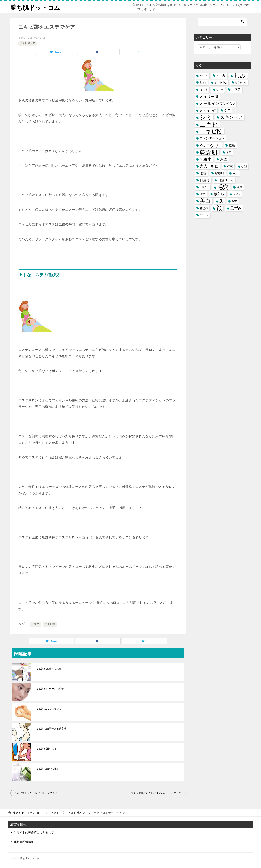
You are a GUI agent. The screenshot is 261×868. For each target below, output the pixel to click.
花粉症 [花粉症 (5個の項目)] (204, 208)
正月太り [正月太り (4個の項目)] (204, 187)
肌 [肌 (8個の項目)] (221, 201)
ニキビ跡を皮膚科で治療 (48, 669)
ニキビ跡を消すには (45, 749)
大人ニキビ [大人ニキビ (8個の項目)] (209, 166)
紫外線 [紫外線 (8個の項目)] (219, 194)
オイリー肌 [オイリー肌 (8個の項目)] (209, 97)
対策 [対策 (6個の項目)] (230, 166)
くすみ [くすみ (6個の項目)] (221, 75)
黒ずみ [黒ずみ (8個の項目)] (236, 208)
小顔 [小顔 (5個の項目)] (244, 166)
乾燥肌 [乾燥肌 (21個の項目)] (209, 152)
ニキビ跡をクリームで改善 (49, 689)
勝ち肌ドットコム (35, 7)
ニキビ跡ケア (28, 43)
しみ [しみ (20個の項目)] (240, 76)
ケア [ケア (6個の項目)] (227, 110)
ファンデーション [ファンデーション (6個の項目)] (212, 138)
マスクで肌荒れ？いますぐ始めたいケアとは (156, 793)
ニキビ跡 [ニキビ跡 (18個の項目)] (211, 131)
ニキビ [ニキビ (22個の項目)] (209, 124)
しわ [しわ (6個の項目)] (203, 82)
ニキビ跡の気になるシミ (48, 709)
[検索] (222, 22)
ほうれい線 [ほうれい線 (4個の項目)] (241, 82)
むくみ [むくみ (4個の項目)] (220, 89)
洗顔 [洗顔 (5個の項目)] (240, 187)
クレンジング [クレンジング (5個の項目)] (208, 110)
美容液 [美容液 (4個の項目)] (237, 194)
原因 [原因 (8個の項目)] (224, 159)
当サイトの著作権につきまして (34, 832)
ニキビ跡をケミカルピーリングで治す (36, 793)
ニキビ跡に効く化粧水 (46, 769)
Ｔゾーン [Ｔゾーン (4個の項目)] (204, 215)
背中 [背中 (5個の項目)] (234, 201)
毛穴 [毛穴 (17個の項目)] (223, 187)
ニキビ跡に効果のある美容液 (50, 729)
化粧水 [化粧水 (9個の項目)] (206, 159)
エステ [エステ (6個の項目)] (236, 89)
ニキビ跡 (50, 624)
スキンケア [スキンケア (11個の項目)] (231, 117)
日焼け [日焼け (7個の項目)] (205, 180)
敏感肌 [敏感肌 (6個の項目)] (220, 173)
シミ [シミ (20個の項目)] (206, 117)
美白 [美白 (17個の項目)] (205, 201)
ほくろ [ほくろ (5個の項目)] (204, 89)
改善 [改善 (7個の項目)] (203, 173)
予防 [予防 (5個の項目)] (229, 152)
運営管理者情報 (24, 842)
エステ (35, 624)
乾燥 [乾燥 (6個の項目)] (232, 145)
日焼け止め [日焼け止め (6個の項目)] (226, 180)
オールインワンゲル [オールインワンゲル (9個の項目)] (217, 104)
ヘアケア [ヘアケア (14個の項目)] (210, 145)
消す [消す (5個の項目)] (202, 194)
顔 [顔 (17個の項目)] (219, 208)
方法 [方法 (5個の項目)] (235, 173)
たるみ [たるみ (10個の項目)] (221, 82)
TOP (28, 813)
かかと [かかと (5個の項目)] (204, 76)
